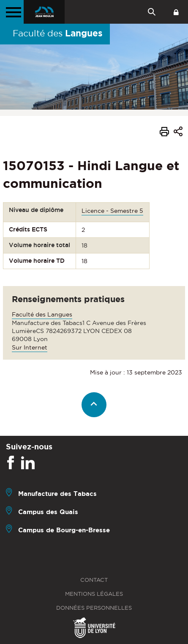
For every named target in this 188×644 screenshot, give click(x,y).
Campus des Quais (48, 512)
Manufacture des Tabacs (57, 494)
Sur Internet (30, 347)
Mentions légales (94, 594)
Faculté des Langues (42, 314)
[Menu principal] (12, 12)
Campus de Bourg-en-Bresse (64, 530)
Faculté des (58, 33)
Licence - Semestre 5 (112, 211)
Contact (94, 580)
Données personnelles (94, 608)
